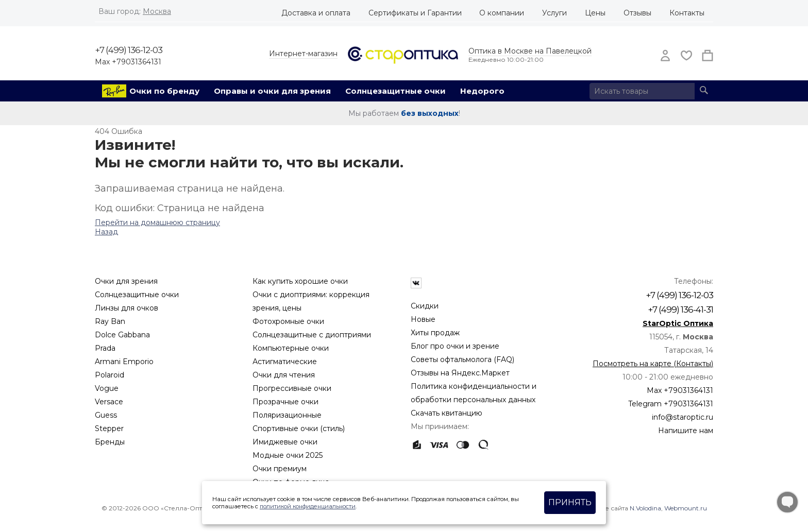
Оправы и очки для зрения (272, 91)
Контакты (687, 13)
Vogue (107, 388)
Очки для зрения (126, 281)
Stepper (109, 428)
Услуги (554, 13)
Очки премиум (280, 469)
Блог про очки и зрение (455, 346)
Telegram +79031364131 (671, 404)
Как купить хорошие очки (300, 281)
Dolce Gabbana (122, 335)
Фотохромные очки (288, 321)
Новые (423, 319)
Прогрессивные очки (292, 388)
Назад (106, 232)
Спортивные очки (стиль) (299, 428)
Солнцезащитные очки (395, 91)
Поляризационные (287, 415)
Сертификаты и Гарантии (415, 13)
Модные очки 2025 (288, 455)
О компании (502, 13)
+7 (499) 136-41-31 (680, 310)
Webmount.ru (686, 508)
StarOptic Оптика (678, 323)
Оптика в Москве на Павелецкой (530, 51)
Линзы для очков (127, 308)
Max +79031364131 (128, 62)
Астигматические (285, 362)
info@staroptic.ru (683, 417)
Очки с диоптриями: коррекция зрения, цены (311, 301)
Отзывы (637, 13)
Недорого (482, 91)
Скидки (425, 306)
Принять (570, 502)
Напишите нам (686, 431)
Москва (157, 11)
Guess (106, 415)
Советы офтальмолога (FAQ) (462, 359)
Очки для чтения (284, 375)
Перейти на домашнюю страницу (157, 222)
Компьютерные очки (291, 348)
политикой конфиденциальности (308, 506)
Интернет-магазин (303, 54)
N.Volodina (645, 508)
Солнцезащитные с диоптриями (312, 335)
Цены (595, 13)
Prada (105, 348)
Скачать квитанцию (447, 413)
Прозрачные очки (285, 402)
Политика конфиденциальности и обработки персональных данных (474, 393)
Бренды (110, 442)
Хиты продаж (435, 333)
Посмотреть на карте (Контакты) (653, 364)
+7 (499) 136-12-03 (129, 50)
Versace (109, 402)
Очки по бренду (164, 91)
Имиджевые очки (285, 442)
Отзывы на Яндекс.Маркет (460, 373)
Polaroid (110, 375)
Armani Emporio (124, 362)
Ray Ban (110, 321)
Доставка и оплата (316, 13)
